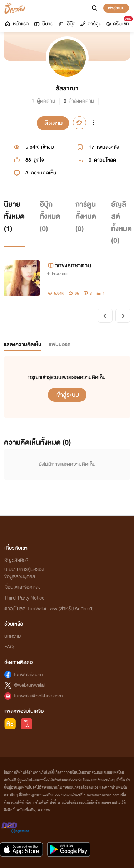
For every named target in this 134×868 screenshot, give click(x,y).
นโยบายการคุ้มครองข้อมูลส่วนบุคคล (24, 573)
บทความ (13, 636)
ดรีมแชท (119, 22)
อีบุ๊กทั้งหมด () (50, 216)
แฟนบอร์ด (60, 344)
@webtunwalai (29, 685)
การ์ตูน (91, 24)
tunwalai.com (28, 674)
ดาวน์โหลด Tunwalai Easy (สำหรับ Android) (49, 609)
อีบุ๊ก (67, 24)
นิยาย (43, 24)
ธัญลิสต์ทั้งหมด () (121, 222)
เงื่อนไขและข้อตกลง (22, 587)
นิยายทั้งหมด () (14, 216)
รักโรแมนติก (58, 274)
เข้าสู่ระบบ (116, 8)
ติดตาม (53, 123)
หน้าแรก (16, 24)
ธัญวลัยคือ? (16, 560)
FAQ (9, 647)
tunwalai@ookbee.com (38, 696)
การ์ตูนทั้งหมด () (86, 216)
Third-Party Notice (24, 598)
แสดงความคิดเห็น (23, 344)
